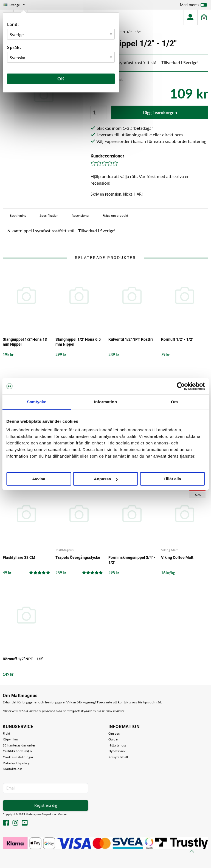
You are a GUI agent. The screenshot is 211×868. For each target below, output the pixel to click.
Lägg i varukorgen (160, 112)
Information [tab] (106, 402)
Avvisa (39, 479)
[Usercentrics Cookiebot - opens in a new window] (181, 386)
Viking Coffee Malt (177, 557)
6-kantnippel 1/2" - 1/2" (123, 32)
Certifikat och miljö (17, 751)
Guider (114, 739)
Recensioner (81, 215)
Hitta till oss (117, 745)
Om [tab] (174, 402)
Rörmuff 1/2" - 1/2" (177, 339)
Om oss (114, 733)
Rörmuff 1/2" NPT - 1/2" (23, 659)
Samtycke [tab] (37, 402)
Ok (61, 79)
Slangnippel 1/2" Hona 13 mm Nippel (25, 342)
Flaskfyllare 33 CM (19, 557)
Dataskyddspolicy (16, 763)
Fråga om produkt (115, 215)
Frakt (7, 733)
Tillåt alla (172, 479)
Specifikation (49, 215)
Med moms (193, 6)
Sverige (15, 5)
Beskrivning (18, 215)
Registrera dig (46, 805)
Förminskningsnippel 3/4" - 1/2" (132, 560)
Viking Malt (169, 550)
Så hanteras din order (19, 745)
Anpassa (106, 479)
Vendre (62, 814)
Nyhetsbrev (117, 751)
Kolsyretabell (118, 757)
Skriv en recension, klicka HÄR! (117, 194)
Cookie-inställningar (18, 757)
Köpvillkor (11, 739)
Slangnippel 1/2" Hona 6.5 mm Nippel (78, 342)
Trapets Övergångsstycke (78, 557)
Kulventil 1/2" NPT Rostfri (131, 339)
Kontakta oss (13, 769)
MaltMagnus (64, 550)
